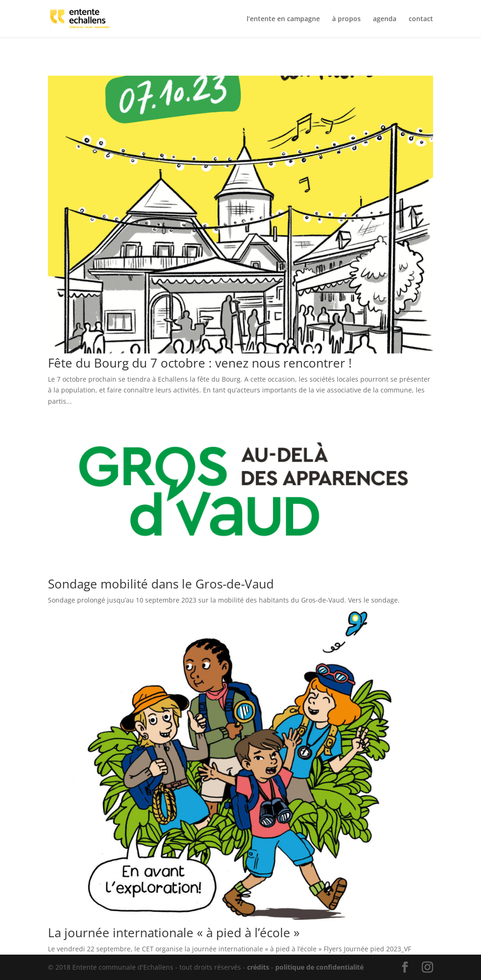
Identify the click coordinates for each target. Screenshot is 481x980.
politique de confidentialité (319, 967)
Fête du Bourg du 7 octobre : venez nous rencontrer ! (200, 363)
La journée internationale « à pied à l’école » (174, 933)
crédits (258, 967)
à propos (346, 19)
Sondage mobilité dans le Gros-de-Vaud (161, 584)
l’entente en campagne (283, 19)
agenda (385, 19)
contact (421, 19)
